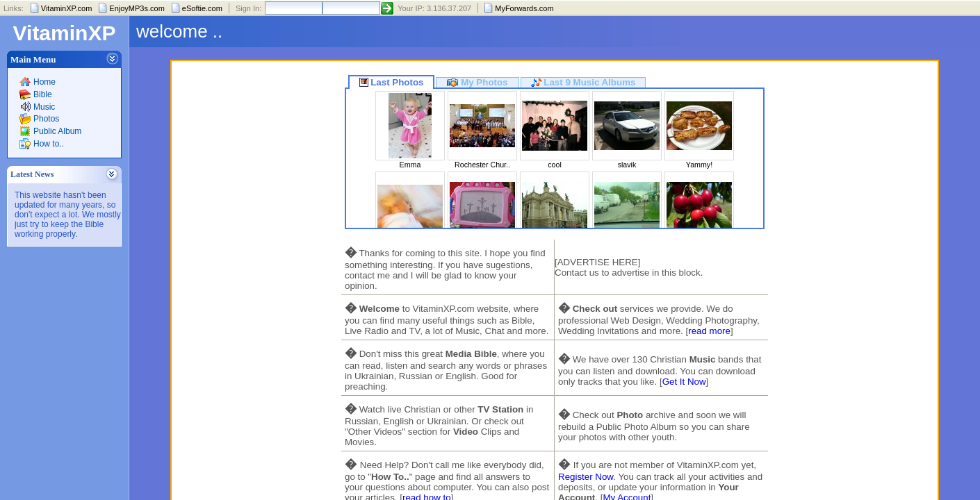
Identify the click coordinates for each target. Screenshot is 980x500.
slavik (627, 165)
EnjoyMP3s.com (137, 8)
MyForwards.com (524, 8)
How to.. (49, 144)
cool (555, 165)
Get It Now (684, 382)
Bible (43, 94)
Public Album (57, 131)
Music (44, 107)
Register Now (586, 477)
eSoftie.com (202, 8)
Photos (46, 119)
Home (44, 82)
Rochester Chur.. (482, 165)
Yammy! (699, 165)
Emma (410, 165)
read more (709, 331)
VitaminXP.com (67, 8)
